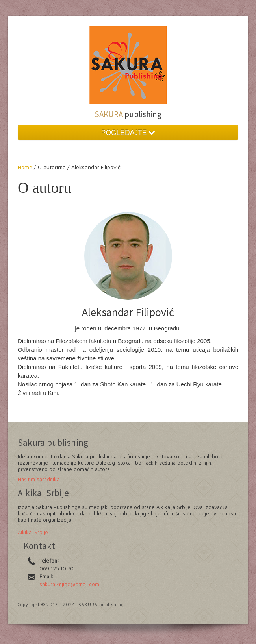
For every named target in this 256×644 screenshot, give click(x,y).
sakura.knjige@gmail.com (69, 584)
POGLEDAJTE (128, 133)
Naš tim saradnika (39, 479)
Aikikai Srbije (33, 532)
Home (26, 167)
